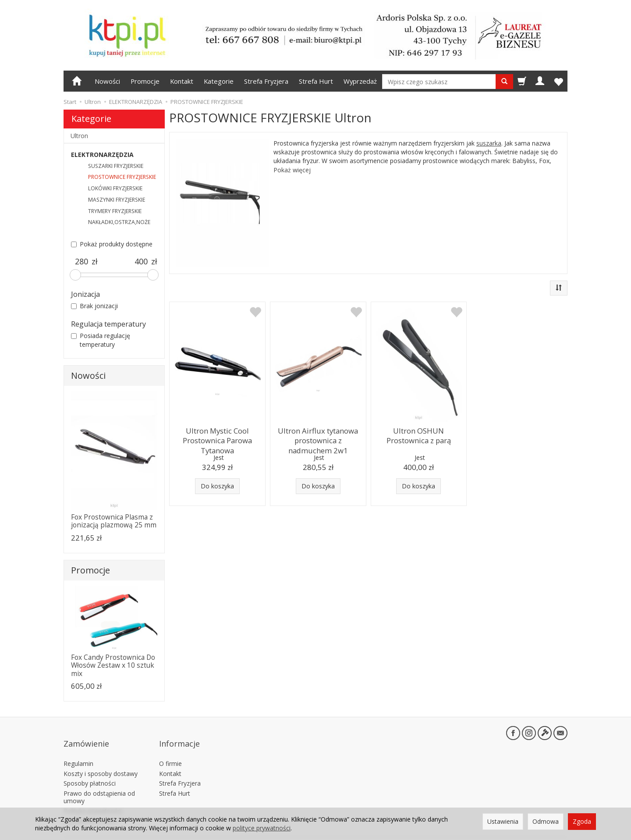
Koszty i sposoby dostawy (101, 758)
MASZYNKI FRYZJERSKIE (117, 200)
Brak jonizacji (94, 306)
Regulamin (78, 748)
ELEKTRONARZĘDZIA (102, 155)
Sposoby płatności (90, 768)
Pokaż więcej (292, 170)
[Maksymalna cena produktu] (141, 262)
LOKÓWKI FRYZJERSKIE (115, 188)
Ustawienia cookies (91, 806)
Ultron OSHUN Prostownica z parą (418, 434)
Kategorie (219, 81)
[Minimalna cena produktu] (81, 262)
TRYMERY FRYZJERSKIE (115, 211)
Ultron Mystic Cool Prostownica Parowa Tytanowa (217, 438)
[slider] (75, 275)
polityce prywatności (262, 828)
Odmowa (546, 821)
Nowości (107, 81)
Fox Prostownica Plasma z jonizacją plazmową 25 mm (114, 521)
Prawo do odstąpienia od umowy (99, 782)
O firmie (170, 748)
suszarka (489, 143)
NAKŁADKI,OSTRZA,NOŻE (119, 222)
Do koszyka (217, 486)
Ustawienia (503, 821)
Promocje (145, 81)
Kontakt (182, 81)
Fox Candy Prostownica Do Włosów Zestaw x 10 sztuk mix (113, 666)
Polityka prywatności (93, 796)
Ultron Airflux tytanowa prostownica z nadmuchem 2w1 (318, 438)
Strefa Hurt (316, 81)
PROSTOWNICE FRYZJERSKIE (122, 177)
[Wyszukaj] (504, 82)
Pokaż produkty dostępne (112, 244)
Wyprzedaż (360, 81)
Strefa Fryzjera (266, 81)
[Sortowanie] (559, 288)
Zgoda (582, 821)
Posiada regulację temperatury (101, 340)
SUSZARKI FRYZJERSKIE (116, 166)
